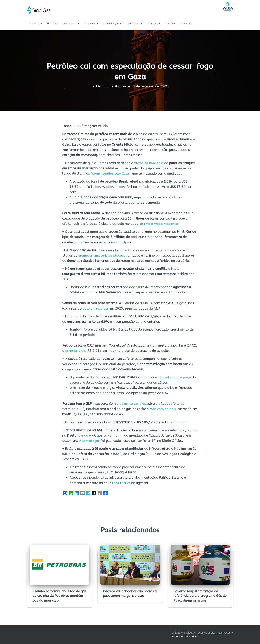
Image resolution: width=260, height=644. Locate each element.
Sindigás (36, 23)
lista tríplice (121, 483)
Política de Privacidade (185, 637)
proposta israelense (149, 163)
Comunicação (112, 23)
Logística (91, 23)
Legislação (135, 23)
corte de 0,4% (76, 351)
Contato (171, 23)
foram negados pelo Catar (111, 173)
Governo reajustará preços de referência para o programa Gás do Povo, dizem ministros (200, 596)
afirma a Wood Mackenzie (160, 224)
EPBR (77, 126)
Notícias (52, 23)
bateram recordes (96, 308)
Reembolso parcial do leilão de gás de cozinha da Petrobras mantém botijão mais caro (59, 596)
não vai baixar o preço (175, 377)
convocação (91, 441)
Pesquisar (187, 23)
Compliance (154, 23)
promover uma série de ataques (102, 255)
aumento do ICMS (133, 404)
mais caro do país (163, 409)
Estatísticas (71, 23)
